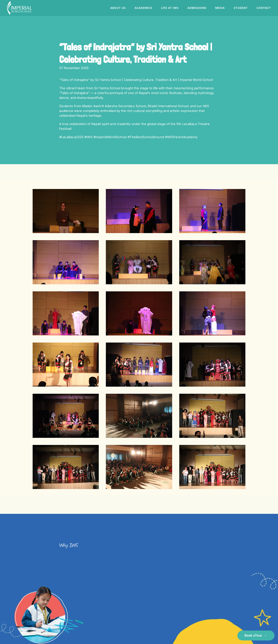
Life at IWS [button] (170, 8)
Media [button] (220, 8)
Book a (256, 635)
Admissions (197, 8)
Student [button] (241, 8)
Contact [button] (264, 8)
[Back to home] (20, 8)
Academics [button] (143, 8)
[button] (66, 211)
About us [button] (118, 8)
